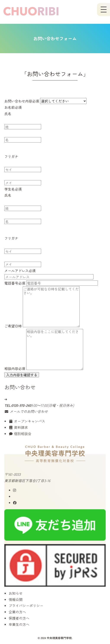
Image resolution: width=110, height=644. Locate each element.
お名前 (13, 108)
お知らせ (16, 593)
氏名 (8, 114)
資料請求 (18, 427)
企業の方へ (17, 612)
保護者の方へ (19, 618)
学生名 (13, 189)
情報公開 (16, 599)
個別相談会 (20, 434)
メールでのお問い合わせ (26, 411)
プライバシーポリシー (26, 606)
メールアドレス (20, 271)
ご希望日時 (13, 326)
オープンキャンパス (27, 421)
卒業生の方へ (19, 624)
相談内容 (15, 369)
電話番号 (15, 284)
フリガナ (11, 157)
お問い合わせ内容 (22, 102)
